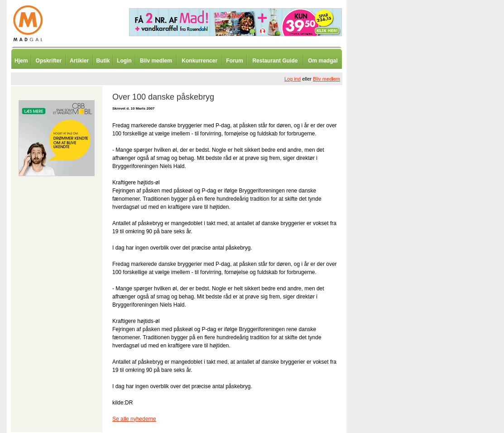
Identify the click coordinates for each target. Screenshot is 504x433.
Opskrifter (49, 61)
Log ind (293, 79)
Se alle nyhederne (134, 419)
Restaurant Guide (275, 61)
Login (124, 61)
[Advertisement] (394, 224)
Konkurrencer (199, 61)
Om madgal (323, 61)
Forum (234, 61)
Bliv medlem (156, 61)
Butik (103, 61)
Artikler (79, 61)
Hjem (21, 61)
